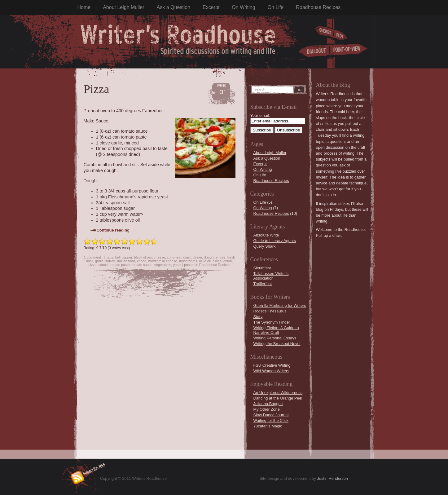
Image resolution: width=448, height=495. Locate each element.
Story (258, 317)
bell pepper (124, 257)
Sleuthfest (262, 268)
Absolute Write (266, 235)
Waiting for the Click (271, 420)
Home (84, 7)
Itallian (110, 261)
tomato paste (120, 265)
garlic (99, 261)
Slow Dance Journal (271, 415)
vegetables (163, 265)
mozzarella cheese (163, 261)
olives (217, 261)
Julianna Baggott (268, 404)
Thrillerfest (263, 284)
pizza (92, 265)
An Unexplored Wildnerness (278, 393)
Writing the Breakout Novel (277, 344)
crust (187, 257)
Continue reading (113, 230)
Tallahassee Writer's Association (271, 276)
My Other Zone (267, 409)
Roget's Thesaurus (270, 311)
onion (228, 261)
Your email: (260, 115)
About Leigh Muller (123, 7)
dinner (197, 257)
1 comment (92, 257)
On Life (276, 7)
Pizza (97, 89)
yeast (177, 265)
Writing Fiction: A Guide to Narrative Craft (276, 330)
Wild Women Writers (271, 371)
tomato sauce (142, 265)
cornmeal (174, 257)
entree (221, 257)
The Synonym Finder (272, 322)
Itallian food (126, 261)
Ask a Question (174, 7)
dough (209, 257)
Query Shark (265, 246)
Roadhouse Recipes (318, 7)
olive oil (205, 261)
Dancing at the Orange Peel (278, 398)
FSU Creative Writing (272, 365)
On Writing (243, 7)
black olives (143, 257)
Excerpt (211, 7)
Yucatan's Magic (268, 426)
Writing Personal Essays (275, 338)
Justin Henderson (332, 478)
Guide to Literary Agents (275, 241)
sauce (103, 265)
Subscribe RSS (84, 475)
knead (142, 261)
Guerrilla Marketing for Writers (280, 305)
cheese (160, 257)
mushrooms (188, 261)
